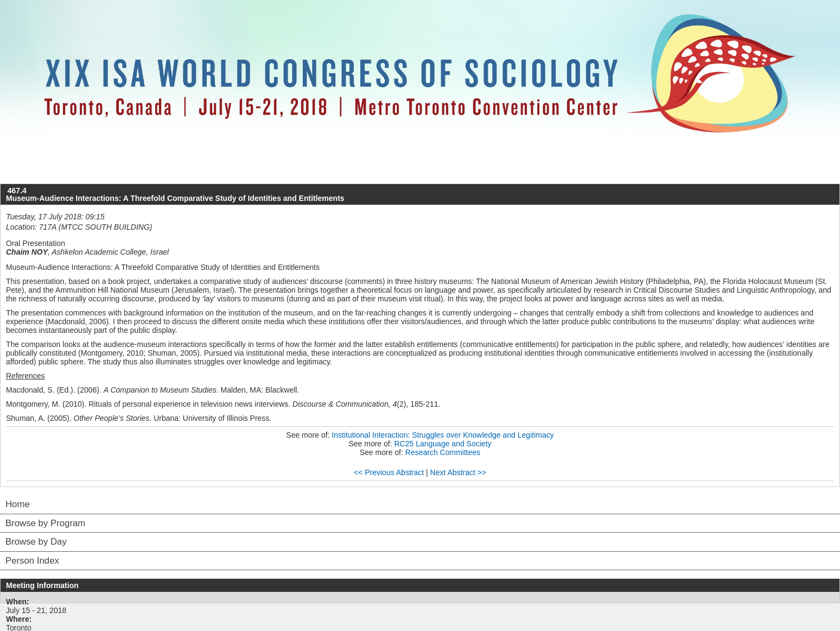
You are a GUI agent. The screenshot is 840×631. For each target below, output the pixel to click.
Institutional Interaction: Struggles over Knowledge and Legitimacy (443, 435)
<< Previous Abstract (389, 472)
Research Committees (443, 452)
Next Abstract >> (459, 472)
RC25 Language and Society (443, 444)
